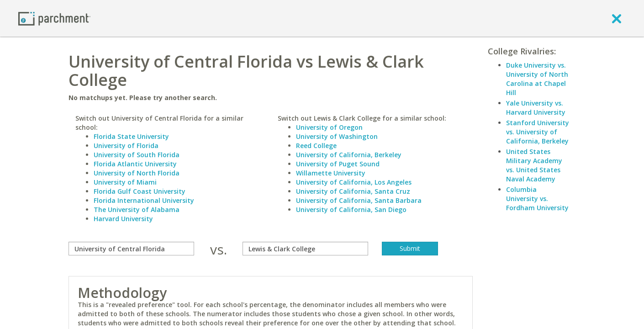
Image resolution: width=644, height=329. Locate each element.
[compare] (131, 249)
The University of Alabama (137, 210)
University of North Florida (137, 173)
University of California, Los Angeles (354, 182)
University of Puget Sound (338, 164)
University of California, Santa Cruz (353, 191)
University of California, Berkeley (349, 155)
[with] (305, 249)
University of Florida (126, 146)
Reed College (316, 146)
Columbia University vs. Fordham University (537, 199)
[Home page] (54, 18)
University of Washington (337, 136)
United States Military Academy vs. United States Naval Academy (534, 165)
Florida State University (131, 136)
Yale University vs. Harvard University (536, 108)
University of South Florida (137, 155)
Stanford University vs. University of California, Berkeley (538, 132)
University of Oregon (329, 127)
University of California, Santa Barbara (359, 200)
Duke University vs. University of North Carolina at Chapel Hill (537, 79)
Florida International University (144, 200)
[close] (617, 18)
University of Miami (125, 182)
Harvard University (123, 219)
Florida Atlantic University (135, 164)
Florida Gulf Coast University (140, 191)
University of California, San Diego (351, 210)
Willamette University (331, 173)
